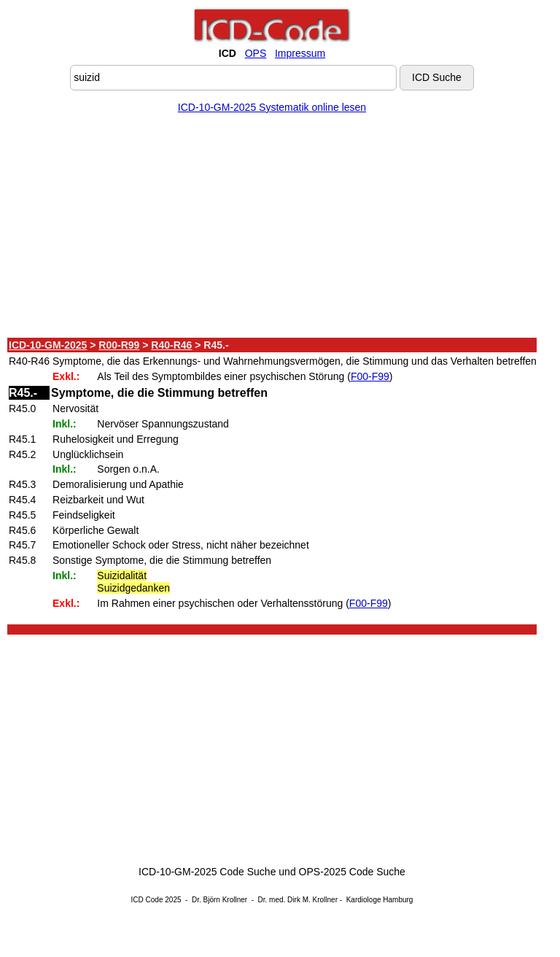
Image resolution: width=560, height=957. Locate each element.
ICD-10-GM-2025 (48, 345)
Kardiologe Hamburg (380, 900)
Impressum (300, 53)
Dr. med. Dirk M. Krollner (298, 900)
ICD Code (147, 900)
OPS (256, 53)
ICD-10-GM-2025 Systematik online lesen (272, 107)
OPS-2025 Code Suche (352, 872)
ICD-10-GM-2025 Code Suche (207, 872)
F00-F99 (370, 376)
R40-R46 (171, 345)
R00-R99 (119, 345)
